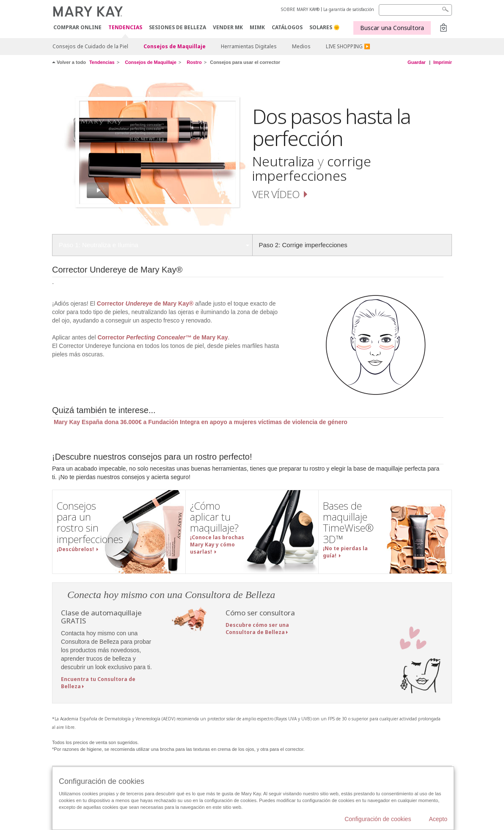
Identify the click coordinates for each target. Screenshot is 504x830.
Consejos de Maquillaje (175, 46)
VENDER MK (228, 27)
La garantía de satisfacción (349, 9)
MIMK (257, 27)
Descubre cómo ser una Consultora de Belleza (257, 629)
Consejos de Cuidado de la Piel (90, 46)
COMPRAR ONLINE (77, 27)
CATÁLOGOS (287, 27)
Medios (301, 46)
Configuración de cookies (378, 819)
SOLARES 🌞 (325, 27)
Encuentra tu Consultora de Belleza (98, 683)
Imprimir (443, 62)
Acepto (438, 819)
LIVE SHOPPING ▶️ (348, 46)
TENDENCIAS (125, 28)
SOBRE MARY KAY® (300, 9)
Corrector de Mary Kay (162, 337)
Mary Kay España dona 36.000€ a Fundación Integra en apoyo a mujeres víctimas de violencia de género (200, 422)
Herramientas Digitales (249, 46)
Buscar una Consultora (392, 28)
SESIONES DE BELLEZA (178, 27)
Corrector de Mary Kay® (146, 303)
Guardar (417, 62)
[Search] (415, 10)
